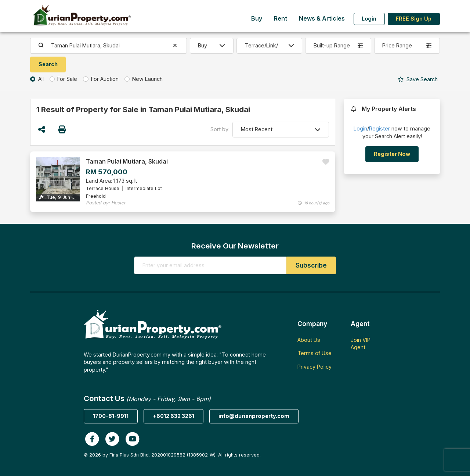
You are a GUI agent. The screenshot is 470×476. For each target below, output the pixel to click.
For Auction (105, 79)
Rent (281, 19)
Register (379, 128)
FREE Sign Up (414, 19)
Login (369, 19)
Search (418, 79)
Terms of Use (314, 353)
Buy (257, 19)
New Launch (147, 79)
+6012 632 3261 (173, 416)
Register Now (392, 154)
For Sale (67, 79)
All (41, 79)
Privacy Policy (314, 367)
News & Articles (322, 19)
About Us (309, 340)
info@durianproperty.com (254, 416)
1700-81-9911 (111, 416)
